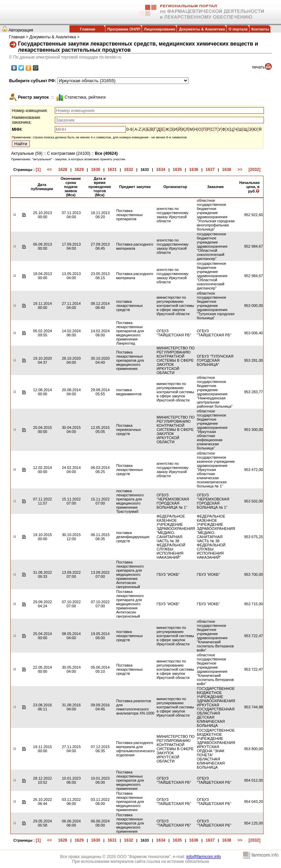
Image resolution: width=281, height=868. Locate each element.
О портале (238, 29)
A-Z (138, 129)
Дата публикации (42, 187)
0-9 (130, 129)
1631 (112, 170)
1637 (210, 170)
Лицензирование (160, 29)
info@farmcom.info (203, 857)
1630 (96, 170)
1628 (63, 170)
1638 (227, 170)
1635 (177, 170)
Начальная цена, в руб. (249, 187)
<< (49, 170)
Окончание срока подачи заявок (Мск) (71, 187)
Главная (87, 29)
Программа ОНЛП (124, 29)
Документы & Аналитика (202, 29)
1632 (129, 170)
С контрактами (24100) (69, 153)
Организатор (175, 187)
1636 (194, 170)
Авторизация (21, 30)
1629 (79, 170)
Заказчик (215, 187)
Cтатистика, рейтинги (85, 97)
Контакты (260, 29)
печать (258, 67)
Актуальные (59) (27, 153)
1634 (161, 170)
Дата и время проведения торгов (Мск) (100, 187)
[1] (38, 170)
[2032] (254, 170)
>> (240, 170)
